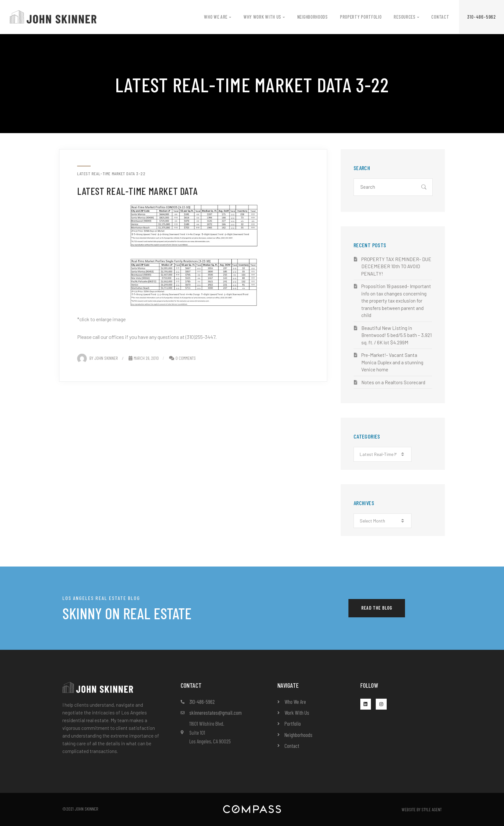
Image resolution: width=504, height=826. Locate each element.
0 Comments (186, 358)
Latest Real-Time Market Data (137, 191)
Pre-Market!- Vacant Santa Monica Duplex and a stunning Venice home (392, 362)
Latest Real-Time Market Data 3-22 (111, 174)
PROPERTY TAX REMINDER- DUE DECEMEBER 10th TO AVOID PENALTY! (396, 266)
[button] (482, 17)
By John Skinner (98, 358)
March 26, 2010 (144, 358)
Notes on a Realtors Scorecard (393, 382)
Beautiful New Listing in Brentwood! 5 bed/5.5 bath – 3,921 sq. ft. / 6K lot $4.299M (396, 335)
